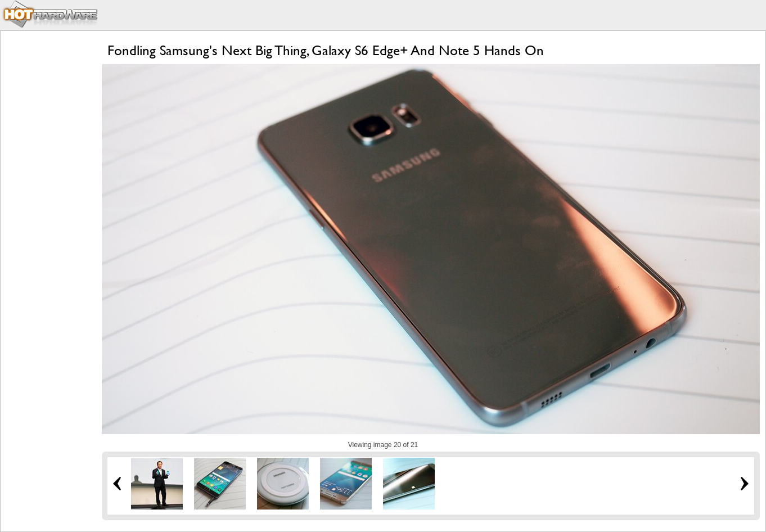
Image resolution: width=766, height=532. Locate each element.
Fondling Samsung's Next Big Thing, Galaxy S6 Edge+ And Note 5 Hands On (326, 50)
